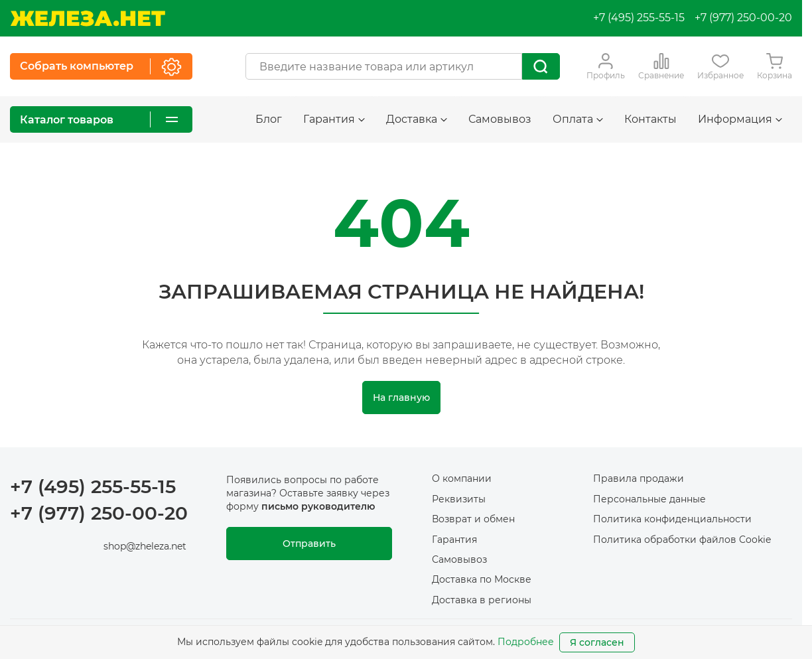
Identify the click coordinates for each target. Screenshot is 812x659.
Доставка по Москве (482, 579)
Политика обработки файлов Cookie (682, 540)
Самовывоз (500, 119)
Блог (269, 119)
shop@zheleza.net (145, 546)
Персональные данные (649, 499)
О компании (462, 478)
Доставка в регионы (482, 600)
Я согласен (597, 642)
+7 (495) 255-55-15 (639, 18)
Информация (740, 119)
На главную (401, 398)
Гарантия (334, 119)
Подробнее (526, 642)
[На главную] (88, 18)
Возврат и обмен (473, 519)
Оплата (578, 119)
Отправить (309, 544)
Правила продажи (639, 478)
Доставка (417, 119)
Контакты (650, 119)
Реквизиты (459, 499)
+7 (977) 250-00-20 (743, 18)
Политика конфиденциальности (672, 519)
